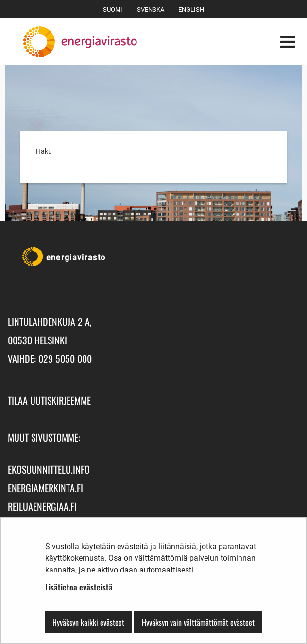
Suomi (114, 9)
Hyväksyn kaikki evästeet (88, 622)
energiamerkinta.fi (45, 488)
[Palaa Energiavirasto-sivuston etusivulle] (72, 42)
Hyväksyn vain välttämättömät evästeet (198, 622)
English (193, 9)
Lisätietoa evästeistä (79, 587)
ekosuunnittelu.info (49, 469)
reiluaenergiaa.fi (42, 506)
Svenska (152, 9)
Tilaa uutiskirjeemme (49, 400)
